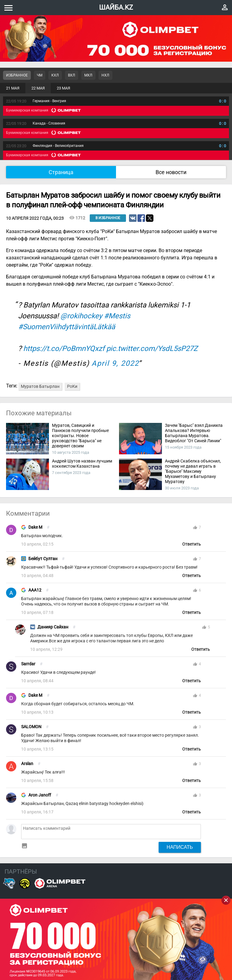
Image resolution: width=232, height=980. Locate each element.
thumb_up (195, 527)
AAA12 (35, 590)
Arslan (27, 764)
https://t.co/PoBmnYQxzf (64, 349)
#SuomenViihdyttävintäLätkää (67, 327)
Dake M (35, 527)
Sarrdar (28, 664)
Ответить (192, 544)
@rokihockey (81, 316)
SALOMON (31, 727)
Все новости (171, 172)
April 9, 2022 (115, 363)
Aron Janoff (40, 795)
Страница (61, 172)
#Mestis (117, 316)
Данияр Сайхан (53, 627)
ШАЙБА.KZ (116, 7)
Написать (180, 847)
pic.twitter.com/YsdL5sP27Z (152, 349)
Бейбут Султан (43, 559)
